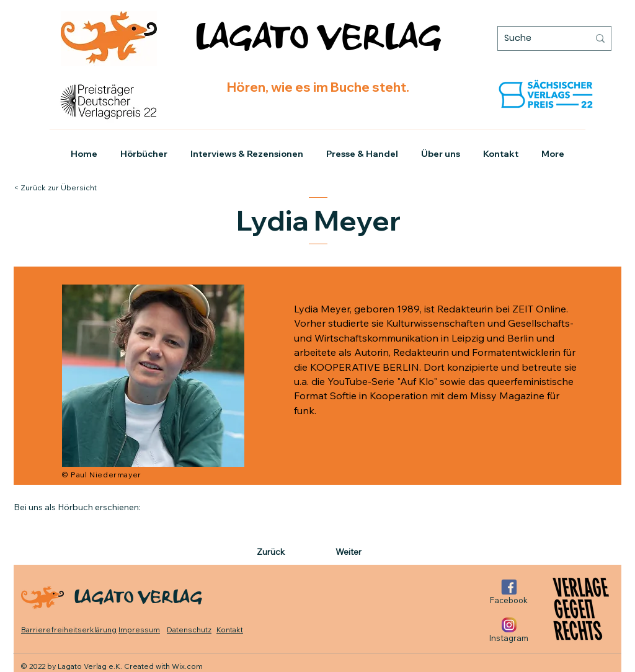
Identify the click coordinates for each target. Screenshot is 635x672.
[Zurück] (282, 552)
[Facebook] (509, 592)
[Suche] (537, 38)
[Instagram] (509, 630)
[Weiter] (346, 552)
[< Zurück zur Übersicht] (67, 188)
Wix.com (187, 666)
